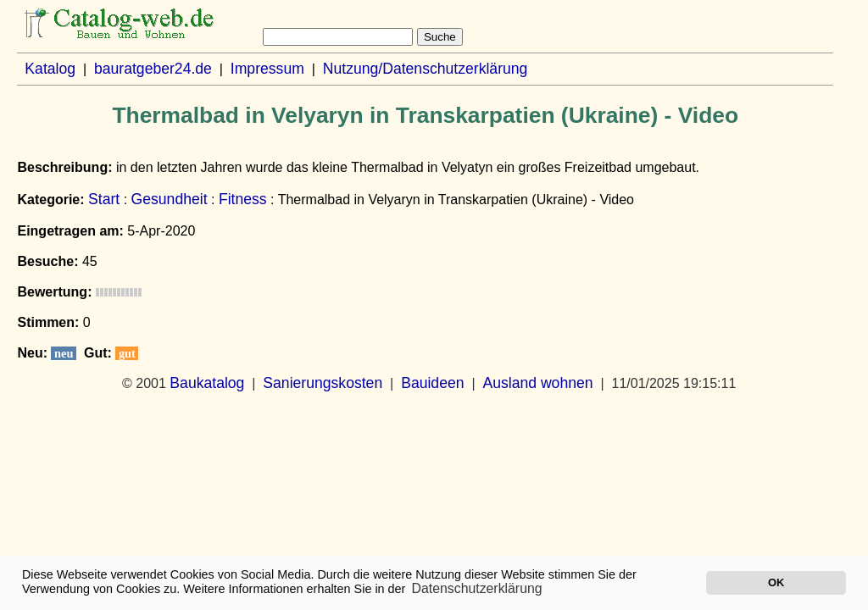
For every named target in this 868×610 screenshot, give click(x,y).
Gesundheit (170, 199)
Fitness (243, 199)
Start (104, 199)
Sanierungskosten (323, 383)
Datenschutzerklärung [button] (477, 588)
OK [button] (776, 582)
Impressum (267, 69)
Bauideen (432, 383)
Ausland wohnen (537, 383)
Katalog (50, 69)
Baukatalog (207, 383)
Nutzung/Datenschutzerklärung (426, 69)
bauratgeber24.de (153, 69)
